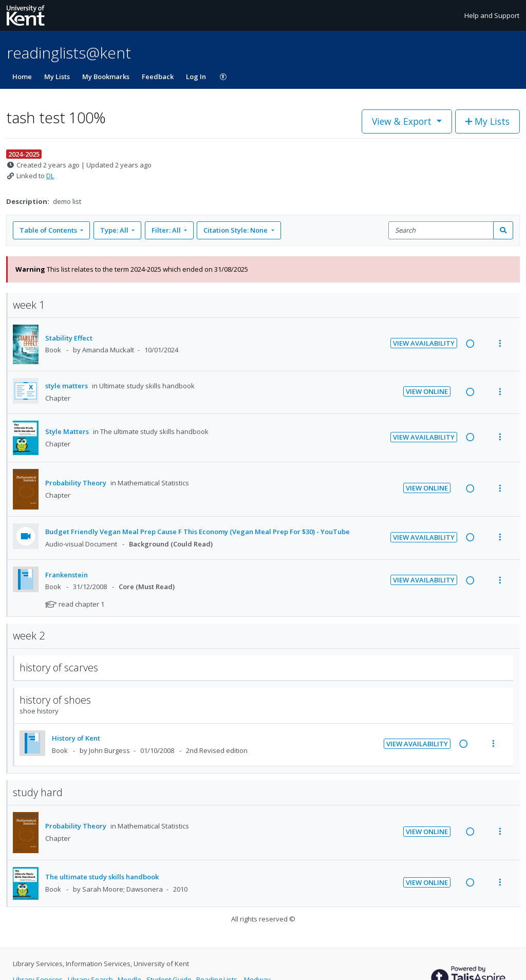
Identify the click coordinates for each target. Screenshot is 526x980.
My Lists (57, 77)
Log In (196, 77)
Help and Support (492, 15)
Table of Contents (49, 230)
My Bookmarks (106, 77)
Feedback (158, 77)
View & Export (403, 121)
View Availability (424, 343)
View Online (427, 391)
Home (22, 77)
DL (50, 176)
